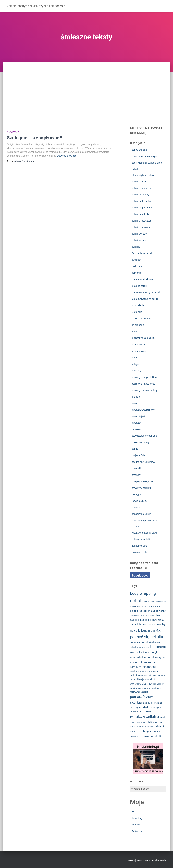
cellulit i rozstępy (140, 195)
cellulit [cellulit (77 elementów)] (137, 601)
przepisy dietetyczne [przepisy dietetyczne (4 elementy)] (152, 703)
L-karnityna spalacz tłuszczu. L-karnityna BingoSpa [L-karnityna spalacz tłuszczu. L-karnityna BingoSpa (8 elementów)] (147, 662)
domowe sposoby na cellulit (146, 292)
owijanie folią (138, 455)
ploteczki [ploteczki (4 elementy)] (157, 688)
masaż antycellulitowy (143, 410)
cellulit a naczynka (141, 188)
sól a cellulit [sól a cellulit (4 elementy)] (147, 727)
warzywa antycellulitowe (144, 533)
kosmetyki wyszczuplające (145, 390)
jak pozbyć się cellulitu (143, 338)
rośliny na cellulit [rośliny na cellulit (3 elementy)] (144, 722)
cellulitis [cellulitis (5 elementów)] (136, 607)
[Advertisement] (86, 88)
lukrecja (136, 397)
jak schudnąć (139, 345)
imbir (134, 332)
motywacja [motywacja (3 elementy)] (142, 675)
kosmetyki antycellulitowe (145, 377)
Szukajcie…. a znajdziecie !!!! (36, 138)
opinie (135, 449)
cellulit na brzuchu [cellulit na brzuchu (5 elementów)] (151, 607)
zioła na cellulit (139, 552)
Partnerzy (137, 831)
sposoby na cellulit (141, 514)
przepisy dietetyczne (142, 481)
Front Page (137, 818)
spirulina (136, 508)
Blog (134, 812)
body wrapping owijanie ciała (147, 163)
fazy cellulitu (138, 305)
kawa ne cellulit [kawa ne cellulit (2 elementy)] (143, 647)
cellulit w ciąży (139, 234)
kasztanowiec (139, 351)
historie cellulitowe (141, 319)
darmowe (137, 273)
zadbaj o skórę (139, 546)
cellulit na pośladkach (143, 208)
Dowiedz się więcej (67, 156)
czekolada (137, 266)
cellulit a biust (139, 182)
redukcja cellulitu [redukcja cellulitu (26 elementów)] (144, 716)
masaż (135, 403)
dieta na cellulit (139, 286)
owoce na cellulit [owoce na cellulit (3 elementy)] (156, 684)
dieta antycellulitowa (142, 279)
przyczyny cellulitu (141, 488)
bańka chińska (139, 150)
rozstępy (136, 495)
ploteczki (136, 468)
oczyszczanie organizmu (145, 436)
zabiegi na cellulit (141, 539)
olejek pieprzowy (140, 442)
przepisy (136, 475)
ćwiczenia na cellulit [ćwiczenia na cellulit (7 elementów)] (149, 736)
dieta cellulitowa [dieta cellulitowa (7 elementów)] (148, 620)
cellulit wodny (139, 240)
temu (28, 161)
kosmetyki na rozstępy (143, 384)
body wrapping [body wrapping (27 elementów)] (143, 593)
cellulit (135, 169)
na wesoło (13, 132)
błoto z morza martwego (144, 156)
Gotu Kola (137, 312)
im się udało (138, 325)
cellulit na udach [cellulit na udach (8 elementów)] (140, 611)
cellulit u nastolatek (142, 227)
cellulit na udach (140, 214)
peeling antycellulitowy (143, 462)
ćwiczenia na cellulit (142, 253)
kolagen (136, 364)
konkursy (136, 371)
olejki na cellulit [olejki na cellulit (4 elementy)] (147, 679)
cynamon (136, 260)
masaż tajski (138, 416)
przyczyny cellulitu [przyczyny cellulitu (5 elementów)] (140, 707)
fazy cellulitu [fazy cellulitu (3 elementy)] (149, 631)
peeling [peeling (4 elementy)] (134, 688)
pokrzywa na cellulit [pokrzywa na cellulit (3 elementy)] (139, 692)
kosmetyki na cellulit (144, 175)
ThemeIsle (160, 860)
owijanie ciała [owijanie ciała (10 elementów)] (139, 684)
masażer (136, 423)
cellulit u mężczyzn (141, 221)
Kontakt (136, 825)
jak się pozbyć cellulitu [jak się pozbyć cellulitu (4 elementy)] (141, 642)
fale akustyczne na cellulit (145, 299)
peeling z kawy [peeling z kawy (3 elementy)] (145, 688)
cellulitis (136, 247)
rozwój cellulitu (139, 501)
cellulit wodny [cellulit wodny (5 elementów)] (158, 611)
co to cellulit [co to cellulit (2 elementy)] (135, 616)
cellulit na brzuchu (141, 201)
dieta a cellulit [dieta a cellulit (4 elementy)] (147, 616)
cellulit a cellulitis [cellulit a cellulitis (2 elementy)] (151, 602)
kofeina (135, 358)
